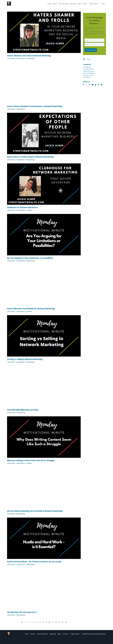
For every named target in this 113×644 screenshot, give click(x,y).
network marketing (30, 59)
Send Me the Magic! (91, 49)
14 (63, 628)
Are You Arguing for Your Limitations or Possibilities (35, 260)
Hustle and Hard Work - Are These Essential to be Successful (40, 567)
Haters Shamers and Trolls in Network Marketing (33, 56)
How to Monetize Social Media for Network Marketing (36, 311)
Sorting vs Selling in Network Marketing (29, 363)
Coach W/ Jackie (62, 4)
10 (49, 628)
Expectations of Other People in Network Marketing (35, 158)
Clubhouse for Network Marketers (26, 209)
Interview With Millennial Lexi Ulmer (26, 414)
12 (56, 628)
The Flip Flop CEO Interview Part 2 (25, 618)
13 (60, 628)
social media (29, 212)
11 (53, 628)
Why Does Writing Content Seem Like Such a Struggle (36, 465)
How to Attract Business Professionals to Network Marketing (40, 107)
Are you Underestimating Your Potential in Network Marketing (41, 516)
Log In (103, 4)
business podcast (11, 59)
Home (48, 4)
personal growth (89, 76)
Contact (84, 4)
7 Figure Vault (93, 4)
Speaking (72, 4)
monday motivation (21, 59)
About (53, 4)
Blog (78, 4)
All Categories (88, 67)
